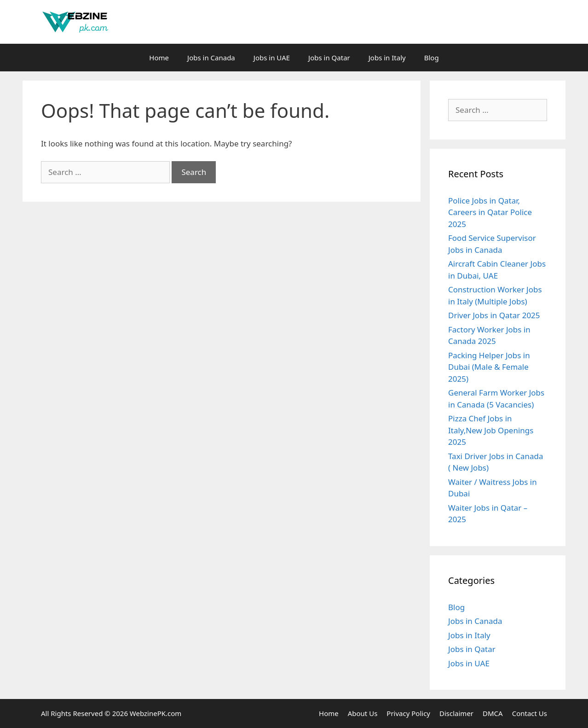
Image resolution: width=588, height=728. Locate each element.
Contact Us (530, 713)
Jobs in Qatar (329, 58)
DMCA (493, 713)
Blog (432, 58)
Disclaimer (456, 713)
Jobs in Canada (211, 58)
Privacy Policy (408, 713)
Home (159, 58)
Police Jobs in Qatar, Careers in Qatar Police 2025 (490, 212)
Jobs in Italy (387, 58)
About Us (363, 713)
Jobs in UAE (272, 58)
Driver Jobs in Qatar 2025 (494, 315)
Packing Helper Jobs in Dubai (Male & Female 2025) (489, 367)
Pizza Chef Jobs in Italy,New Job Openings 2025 (491, 430)
